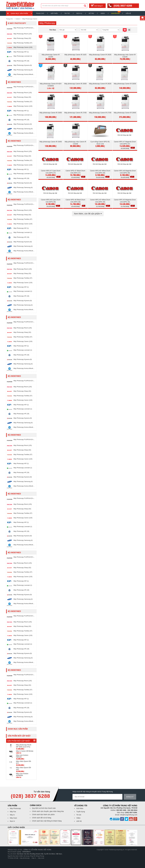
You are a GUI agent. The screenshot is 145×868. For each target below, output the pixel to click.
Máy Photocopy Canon (30, 19)
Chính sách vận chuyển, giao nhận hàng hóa (48, 811)
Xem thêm (88, 214)
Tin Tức (67, 13)
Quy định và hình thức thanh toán (44, 808)
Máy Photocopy (15, 808)
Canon (18, 19)
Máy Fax (13, 812)
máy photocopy (25, 858)
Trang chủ (40, 13)
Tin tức (79, 815)
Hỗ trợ (91, 13)
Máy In (12, 815)
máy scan (41, 858)
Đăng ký (131, 797)
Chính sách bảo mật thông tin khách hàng (47, 821)
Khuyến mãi (116, 13)
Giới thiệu (54, 13)
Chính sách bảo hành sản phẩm (43, 815)
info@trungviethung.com (129, 815)
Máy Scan (13, 818)
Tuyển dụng (81, 812)
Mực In (12, 821)
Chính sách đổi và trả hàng (42, 818)
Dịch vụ (79, 13)
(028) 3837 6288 (123, 6)
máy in (34, 858)
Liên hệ (128, 13)
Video (103, 13)
